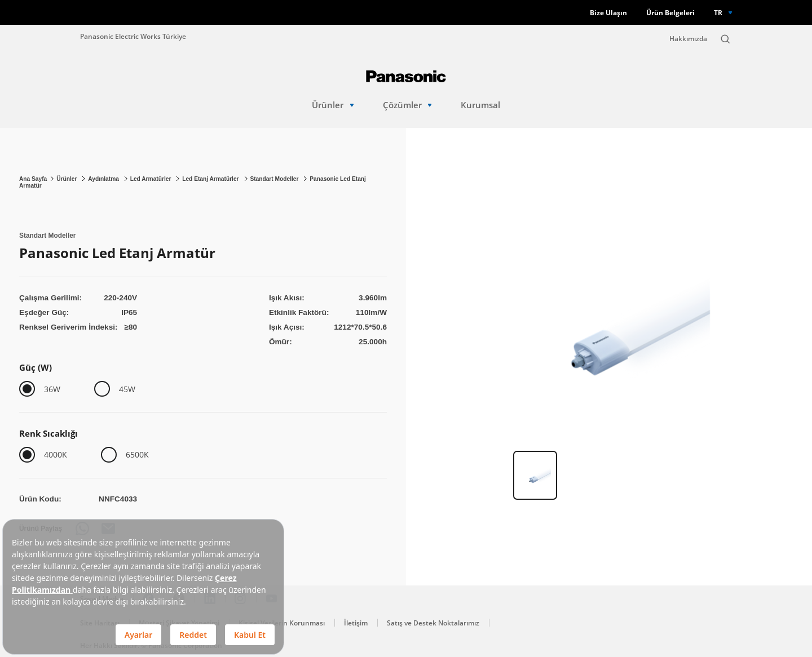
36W (52, 389)
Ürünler (333, 105)
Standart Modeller (275, 179)
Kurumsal (480, 105)
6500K (137, 454)
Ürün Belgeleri (670, 13)
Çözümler (407, 105)
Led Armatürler (151, 179)
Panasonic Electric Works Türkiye (133, 36)
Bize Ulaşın (608, 13)
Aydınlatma (104, 179)
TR (718, 12)
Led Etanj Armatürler (211, 179)
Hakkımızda (688, 39)
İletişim (356, 623)
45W (127, 389)
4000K (56, 454)
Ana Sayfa (33, 179)
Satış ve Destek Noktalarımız (433, 623)
